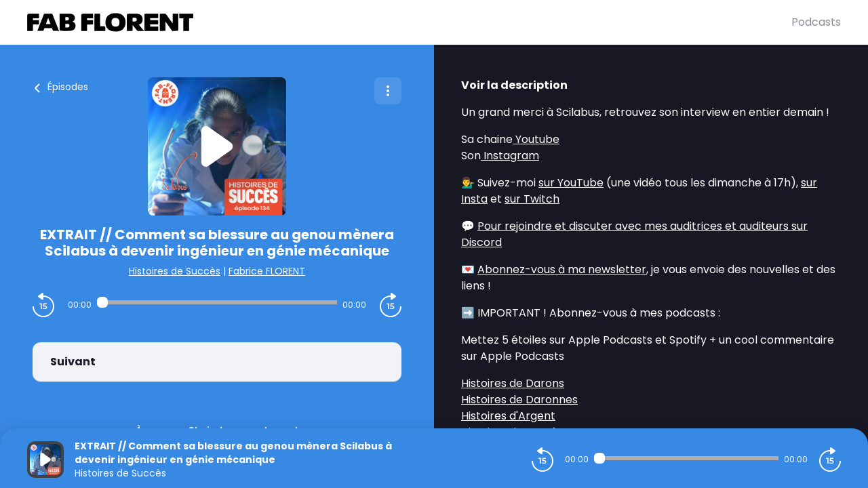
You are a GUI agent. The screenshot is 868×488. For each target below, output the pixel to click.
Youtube (536, 139)
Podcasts (816, 22)
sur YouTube (571, 183)
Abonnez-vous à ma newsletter (562, 269)
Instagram (510, 156)
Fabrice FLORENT (267, 271)
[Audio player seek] (217, 302)
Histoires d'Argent (508, 416)
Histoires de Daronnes (519, 400)
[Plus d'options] (388, 91)
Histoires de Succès (175, 271)
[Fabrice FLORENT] (409, 22)
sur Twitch (532, 199)
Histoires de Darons (513, 383)
